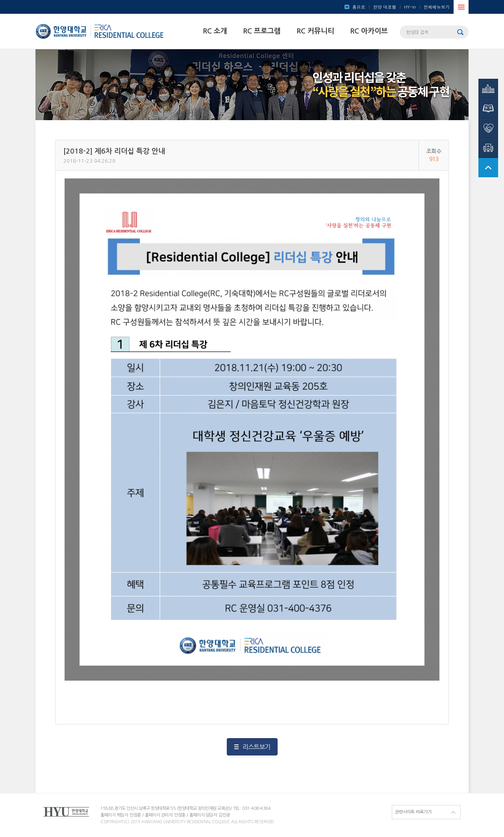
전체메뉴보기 (437, 7)
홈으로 (359, 7)
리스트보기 (256, 747)
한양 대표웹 (384, 7)
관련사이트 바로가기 (413, 812)
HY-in (410, 7)
